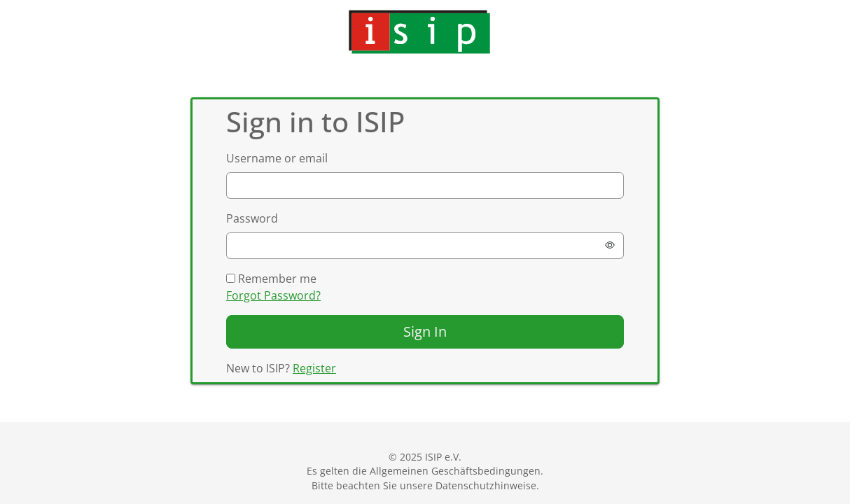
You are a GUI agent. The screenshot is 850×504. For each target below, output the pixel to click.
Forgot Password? (273, 295)
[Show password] (610, 246)
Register (314, 368)
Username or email (277, 158)
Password (252, 218)
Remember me (271, 279)
